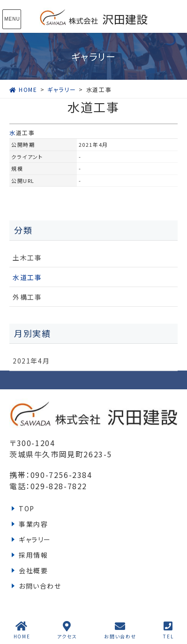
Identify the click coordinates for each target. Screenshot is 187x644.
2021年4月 (31, 361)
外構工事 (27, 297)
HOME (22, 630)
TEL (168, 630)
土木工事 (27, 258)
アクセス (67, 630)
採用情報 (33, 555)
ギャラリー (35, 539)
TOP (27, 508)
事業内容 (33, 524)
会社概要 (33, 570)
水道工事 (22, 133)
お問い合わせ (40, 586)
